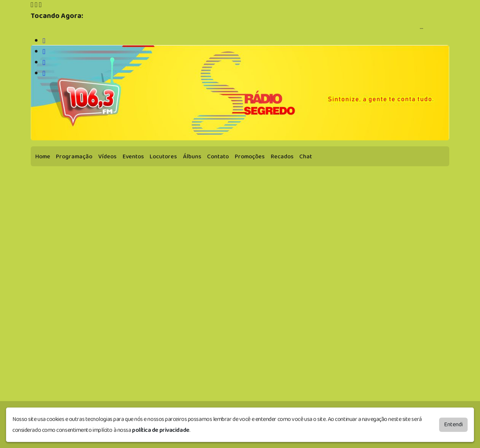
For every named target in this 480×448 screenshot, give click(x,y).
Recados (282, 157)
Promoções (250, 157)
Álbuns (192, 157)
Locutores (163, 157)
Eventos (133, 157)
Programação (74, 157)
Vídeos (107, 157)
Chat (306, 157)
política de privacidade (161, 430)
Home (43, 157)
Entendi (453, 425)
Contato (218, 157)
